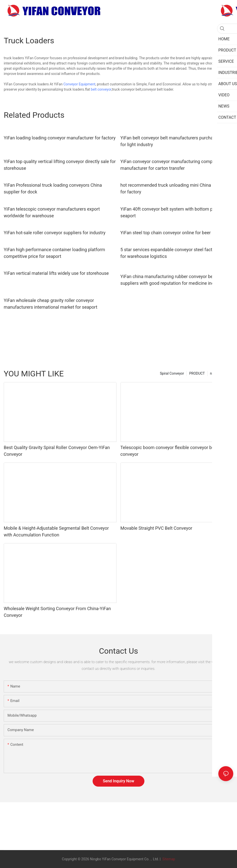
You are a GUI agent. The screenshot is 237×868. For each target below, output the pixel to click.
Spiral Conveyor (172, 373)
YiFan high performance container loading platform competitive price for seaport (54, 253)
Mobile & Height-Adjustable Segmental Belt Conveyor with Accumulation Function (56, 531)
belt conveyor (101, 89)
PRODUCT (197, 373)
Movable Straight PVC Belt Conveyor (156, 528)
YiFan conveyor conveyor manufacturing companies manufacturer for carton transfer (172, 165)
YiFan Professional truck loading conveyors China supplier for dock (53, 188)
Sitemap (168, 859)
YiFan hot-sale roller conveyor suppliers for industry (55, 233)
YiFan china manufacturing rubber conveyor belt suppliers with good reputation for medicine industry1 (174, 280)
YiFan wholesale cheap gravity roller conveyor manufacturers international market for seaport (51, 304)
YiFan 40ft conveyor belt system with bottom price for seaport (174, 212)
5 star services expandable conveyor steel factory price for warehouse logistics (175, 253)
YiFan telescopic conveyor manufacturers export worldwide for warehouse (52, 212)
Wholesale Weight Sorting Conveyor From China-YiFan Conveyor (57, 612)
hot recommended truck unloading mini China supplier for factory (174, 188)
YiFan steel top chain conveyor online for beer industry (174, 233)
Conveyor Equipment (79, 84)
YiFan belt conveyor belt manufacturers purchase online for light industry (176, 141)
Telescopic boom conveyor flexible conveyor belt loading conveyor (177, 451)
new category (220, 373)
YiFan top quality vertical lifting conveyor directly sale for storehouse (60, 165)
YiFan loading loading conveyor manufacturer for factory (60, 138)
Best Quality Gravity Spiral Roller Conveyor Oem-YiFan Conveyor (57, 451)
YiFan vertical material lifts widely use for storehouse (56, 273)
